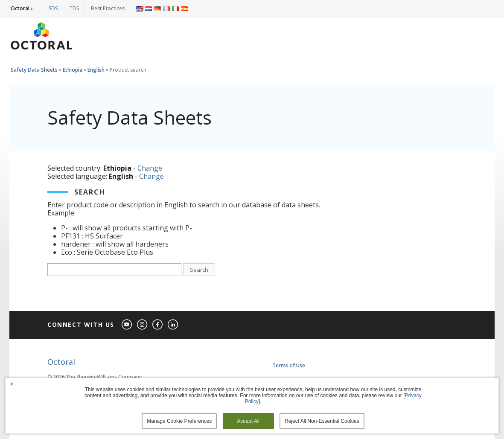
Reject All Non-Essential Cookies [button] (322, 421)
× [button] (12, 384)
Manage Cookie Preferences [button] (179, 421)
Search (199, 270)
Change (150, 168)
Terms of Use (289, 365)
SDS (53, 8)
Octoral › (22, 8)
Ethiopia (73, 70)
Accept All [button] (248, 421)
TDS (74, 8)
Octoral (61, 362)
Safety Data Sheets (34, 70)
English (96, 70)
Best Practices (108, 8)
